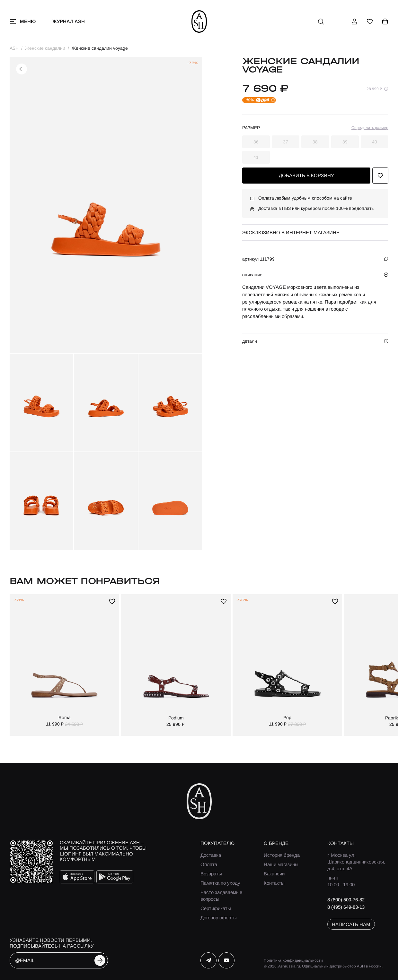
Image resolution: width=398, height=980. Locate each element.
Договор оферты (219, 918)
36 (256, 142)
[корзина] (385, 21)
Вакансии (274, 874)
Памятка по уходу (220, 883)
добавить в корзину (306, 175)
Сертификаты (216, 908)
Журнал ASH (69, 21)
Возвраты (211, 874)
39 (345, 142)
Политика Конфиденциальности (293, 960)
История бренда (282, 855)
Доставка (211, 855)
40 (375, 142)
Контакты (274, 883)
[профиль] (354, 21)
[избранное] (370, 21)
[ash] (199, 21)
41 (256, 157)
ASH (14, 48)
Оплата (209, 864)
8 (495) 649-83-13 (346, 907)
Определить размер (370, 128)
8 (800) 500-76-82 (346, 900)
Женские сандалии (45, 48)
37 (286, 142)
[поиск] (321, 21)
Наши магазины (281, 864)
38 (315, 142)
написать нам (351, 924)
